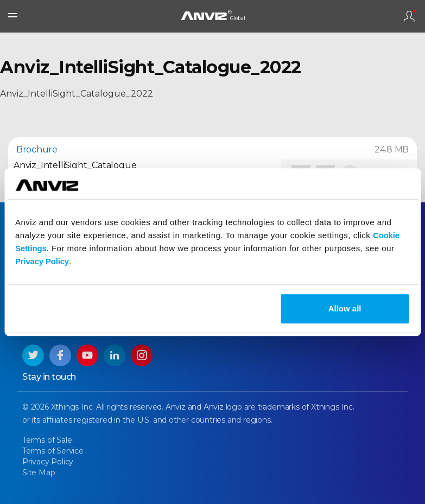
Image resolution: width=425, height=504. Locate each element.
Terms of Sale (47, 440)
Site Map (39, 473)
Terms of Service (53, 451)
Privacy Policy (42, 261)
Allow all (345, 308)
